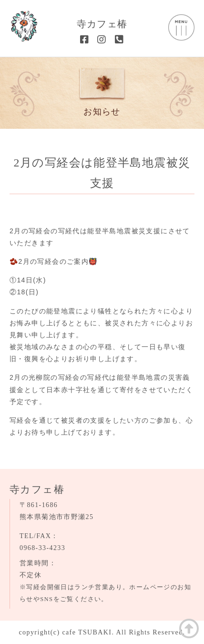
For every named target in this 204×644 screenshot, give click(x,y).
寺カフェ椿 (102, 24)
